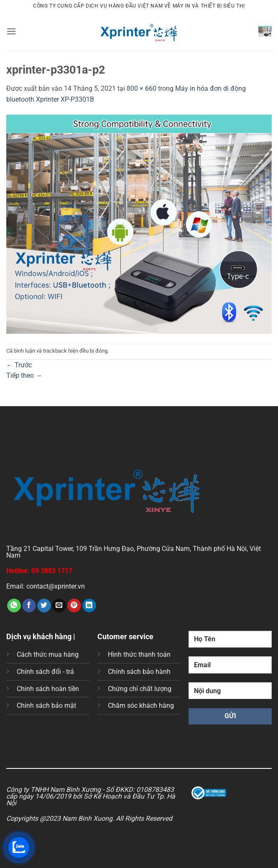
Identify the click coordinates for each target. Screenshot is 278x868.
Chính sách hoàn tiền (48, 689)
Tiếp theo (24, 375)
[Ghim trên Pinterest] (74, 606)
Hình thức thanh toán (139, 654)
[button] (11, 31)
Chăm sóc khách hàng (141, 705)
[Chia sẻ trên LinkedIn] (89, 606)
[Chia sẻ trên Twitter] (44, 606)
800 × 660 (142, 88)
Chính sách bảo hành (139, 672)
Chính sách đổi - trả (45, 672)
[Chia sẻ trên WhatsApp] (14, 606)
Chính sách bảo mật (46, 705)
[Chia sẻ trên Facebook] (29, 606)
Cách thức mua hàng (48, 654)
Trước (19, 365)
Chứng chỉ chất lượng (140, 689)
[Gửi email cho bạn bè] (59, 606)
